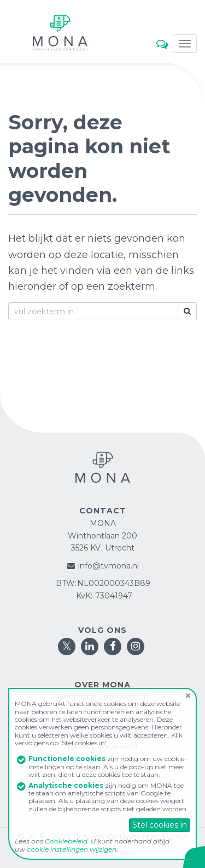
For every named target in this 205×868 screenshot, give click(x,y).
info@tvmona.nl (109, 566)
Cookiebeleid (66, 841)
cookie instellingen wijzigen (72, 849)
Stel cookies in (160, 825)
